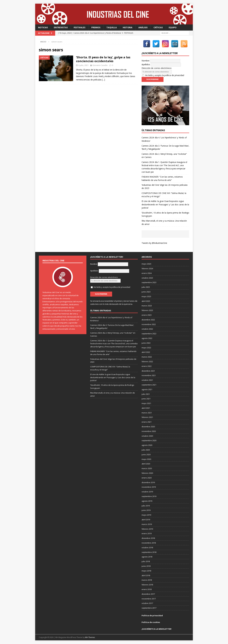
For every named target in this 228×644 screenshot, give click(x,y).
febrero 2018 (147, 585)
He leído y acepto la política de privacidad (165, 75)
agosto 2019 (147, 501)
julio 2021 (146, 394)
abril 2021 (146, 408)
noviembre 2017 (149, 599)
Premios (96, 27)
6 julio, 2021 (83, 65)
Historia (128, 27)
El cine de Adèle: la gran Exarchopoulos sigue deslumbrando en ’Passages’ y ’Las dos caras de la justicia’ (165, 204)
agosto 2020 (147, 445)
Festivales (80, 27)
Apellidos (146, 64)
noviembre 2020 (149, 431)
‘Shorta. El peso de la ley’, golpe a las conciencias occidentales (103, 59)
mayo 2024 (146, 264)
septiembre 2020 (149, 440)
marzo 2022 (147, 357)
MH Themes (90, 637)
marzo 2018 (147, 580)
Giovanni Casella (100, 65)
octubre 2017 (147, 603)
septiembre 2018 (149, 552)
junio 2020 (146, 454)
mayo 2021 (146, 403)
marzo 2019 (147, 524)
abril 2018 (146, 575)
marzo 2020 (147, 468)
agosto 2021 (147, 389)
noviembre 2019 (149, 487)
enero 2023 (147, 315)
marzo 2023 (147, 306)
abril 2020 (146, 464)
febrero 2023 (147, 310)
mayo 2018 (146, 571)
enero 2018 (147, 589)
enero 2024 (147, 273)
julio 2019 (146, 506)
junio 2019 (146, 510)
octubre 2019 (147, 492)
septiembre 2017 (149, 608)
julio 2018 (146, 561)
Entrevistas (61, 27)
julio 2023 (146, 287)
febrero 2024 (147, 268)
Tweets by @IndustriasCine (154, 243)
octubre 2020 (147, 436)
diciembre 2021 (148, 371)
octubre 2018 (147, 547)
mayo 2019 (146, 515)
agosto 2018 (147, 557)
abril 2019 (146, 520)
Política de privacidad (152, 615)
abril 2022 (146, 352)
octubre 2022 (147, 329)
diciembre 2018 (148, 538)
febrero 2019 (147, 529)
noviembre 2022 (149, 324)
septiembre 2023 (149, 282)
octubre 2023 (147, 278)
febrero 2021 (147, 417)
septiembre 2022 (149, 334)
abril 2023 (146, 301)
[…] (103, 80)
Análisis (143, 27)
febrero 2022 (147, 361)
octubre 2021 (147, 380)
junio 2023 (146, 292)
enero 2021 (147, 422)
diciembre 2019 (148, 482)
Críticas (158, 27)
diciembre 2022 (148, 320)
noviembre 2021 (149, 375)
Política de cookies (151, 622)
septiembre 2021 (149, 385)
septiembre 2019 (149, 496)
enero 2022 (147, 366)
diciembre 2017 (148, 594)
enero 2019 (147, 533)
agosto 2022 (147, 338)
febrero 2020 (147, 473)
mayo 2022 (146, 348)
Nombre (146, 61)
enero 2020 (147, 478)
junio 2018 (146, 566)
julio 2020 (146, 450)
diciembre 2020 (148, 427)
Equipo (173, 27)
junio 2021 (146, 399)
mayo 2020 (146, 459)
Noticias (43, 27)
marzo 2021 (147, 413)
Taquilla (112, 27)
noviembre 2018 (149, 543)
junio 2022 (146, 343)
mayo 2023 (146, 296)
